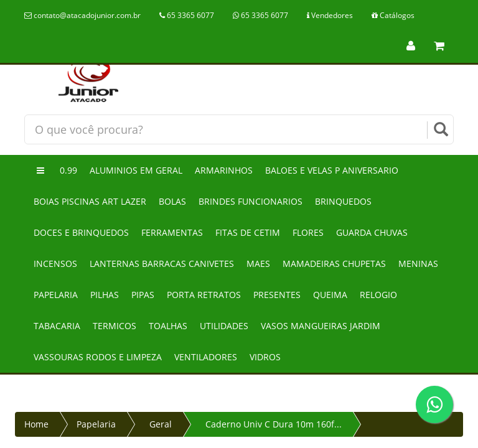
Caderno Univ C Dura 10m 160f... (274, 424)
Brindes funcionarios (251, 201)
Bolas (172, 201)
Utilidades (224, 326)
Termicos (115, 326)
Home (36, 424)
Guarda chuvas (372, 232)
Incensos (55, 264)
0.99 (68, 170)
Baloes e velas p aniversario (332, 170)
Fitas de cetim (248, 232)
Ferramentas (172, 232)
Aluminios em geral (136, 170)
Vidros (265, 357)
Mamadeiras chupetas (334, 264)
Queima (330, 295)
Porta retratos (204, 295)
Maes (258, 264)
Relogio (378, 295)
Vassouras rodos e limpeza (98, 357)
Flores (308, 232)
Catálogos (393, 15)
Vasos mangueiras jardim (321, 326)
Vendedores (330, 15)
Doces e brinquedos (81, 232)
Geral (161, 424)
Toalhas (168, 326)
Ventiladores (206, 357)
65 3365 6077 (187, 15)
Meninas (418, 264)
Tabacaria (57, 326)
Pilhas (105, 295)
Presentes (277, 295)
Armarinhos (224, 170)
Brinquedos (343, 201)
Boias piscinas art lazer (90, 201)
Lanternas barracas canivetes (162, 264)
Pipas (143, 295)
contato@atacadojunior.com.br (82, 15)
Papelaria (56, 295)
